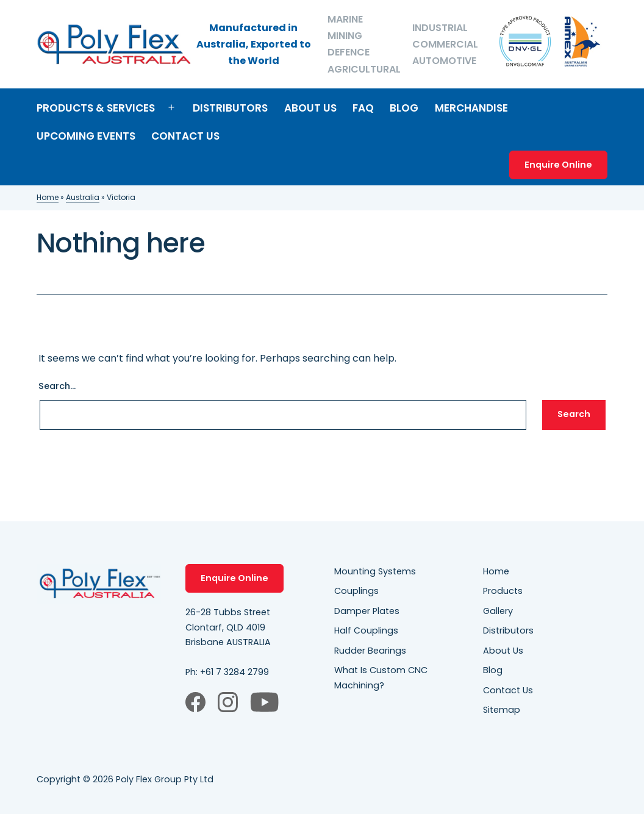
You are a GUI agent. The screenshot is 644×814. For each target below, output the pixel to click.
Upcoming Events (86, 136)
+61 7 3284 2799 (234, 672)
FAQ (363, 108)
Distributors (230, 108)
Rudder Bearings (370, 651)
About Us (310, 108)
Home (48, 197)
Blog (404, 108)
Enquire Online (558, 165)
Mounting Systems (375, 571)
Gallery (498, 611)
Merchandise (471, 108)
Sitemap (502, 710)
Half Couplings (366, 630)
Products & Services (96, 108)
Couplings (356, 591)
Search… (57, 386)
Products (503, 591)
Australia (83, 197)
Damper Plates (367, 611)
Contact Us (185, 136)
